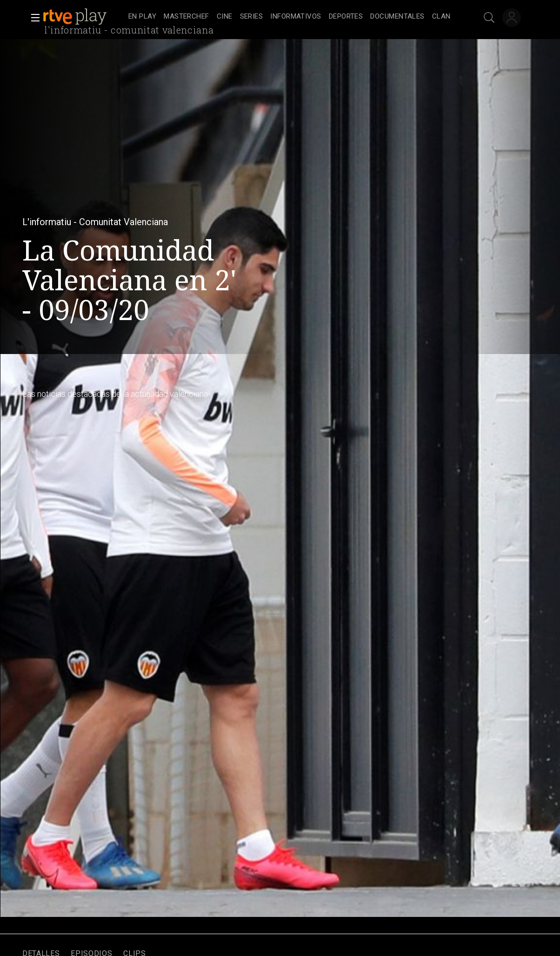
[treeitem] (142, 17)
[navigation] (290, 17)
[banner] (84, 17)
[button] (33, 18)
